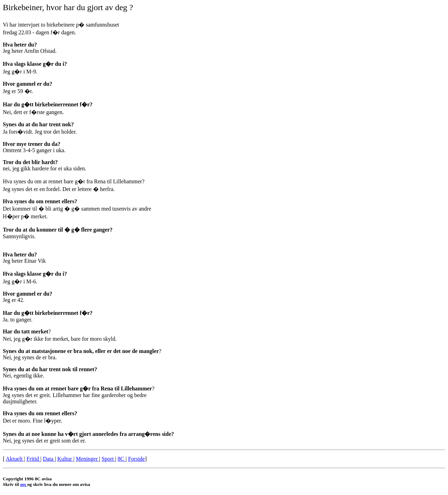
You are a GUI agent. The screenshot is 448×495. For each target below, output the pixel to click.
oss (23, 484)
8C (122, 459)
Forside (136, 459)
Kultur (65, 459)
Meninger (87, 459)
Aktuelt (15, 459)
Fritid (34, 459)
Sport (108, 459)
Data (49, 459)
